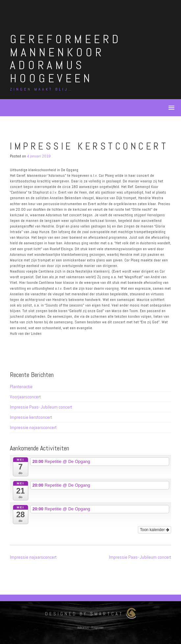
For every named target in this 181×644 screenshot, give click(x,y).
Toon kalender (155, 530)
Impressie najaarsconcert (33, 427)
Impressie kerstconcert (31, 417)
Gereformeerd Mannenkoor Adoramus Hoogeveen (66, 59)
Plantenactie (21, 387)
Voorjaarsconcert (25, 397)
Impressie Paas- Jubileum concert (41, 407)
